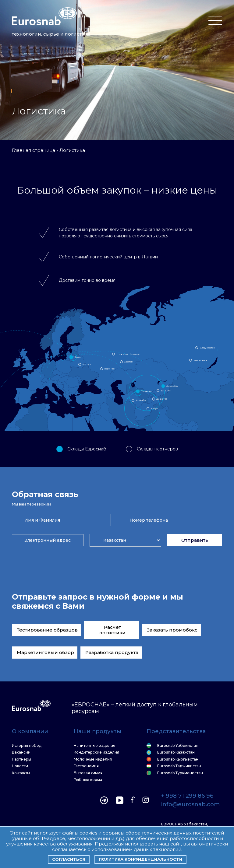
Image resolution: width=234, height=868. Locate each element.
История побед (27, 746)
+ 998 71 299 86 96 (187, 796)
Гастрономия (86, 766)
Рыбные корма (88, 780)
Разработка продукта (112, 652)
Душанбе (162, 399)
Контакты (21, 773)
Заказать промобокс (172, 630)
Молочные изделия (93, 759)
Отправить (195, 540)
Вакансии (21, 752)
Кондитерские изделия (96, 752)
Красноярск (200, 360)
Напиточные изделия (94, 746)
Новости (20, 766)
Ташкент (146, 391)
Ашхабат (141, 400)
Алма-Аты (172, 386)
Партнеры (21, 759)
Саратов (128, 362)
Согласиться (69, 859)
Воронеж (110, 369)
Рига (77, 357)
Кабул (154, 409)
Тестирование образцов (47, 630)
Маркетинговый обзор (45, 652)
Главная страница (34, 150)
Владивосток (207, 348)
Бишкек (166, 391)
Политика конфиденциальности (140, 859)
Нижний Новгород (128, 354)
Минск (87, 364)
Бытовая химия (88, 773)
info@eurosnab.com (190, 805)
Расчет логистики (112, 630)
